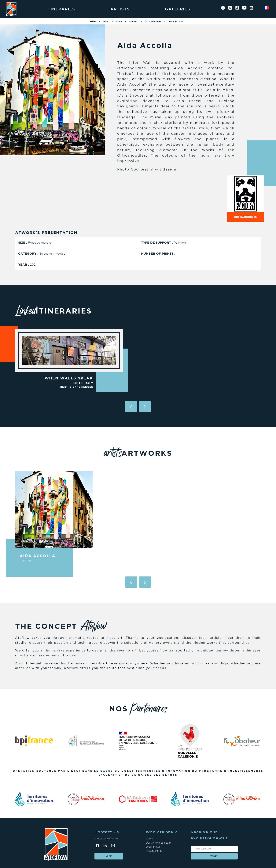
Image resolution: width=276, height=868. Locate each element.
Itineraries (61, 9)
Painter (133, 21)
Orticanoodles (153, 21)
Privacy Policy (154, 851)
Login (109, 856)
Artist (93, 21)
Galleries (178, 9)
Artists (120, 9)
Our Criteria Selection (159, 843)
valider (214, 856)
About (149, 839)
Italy (106, 21)
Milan (119, 21)
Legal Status (153, 847)
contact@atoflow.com (107, 839)
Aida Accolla (176, 21)
